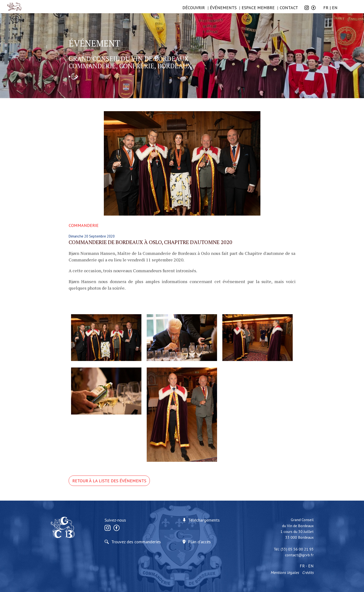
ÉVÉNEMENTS (223, 8)
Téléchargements (204, 520)
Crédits (308, 572)
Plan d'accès (199, 542)
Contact (289, 8)
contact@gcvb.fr (299, 555)
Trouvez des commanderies (136, 542)
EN (335, 8)
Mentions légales (285, 572)
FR (326, 8)
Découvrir (194, 8)
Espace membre (258, 8)
